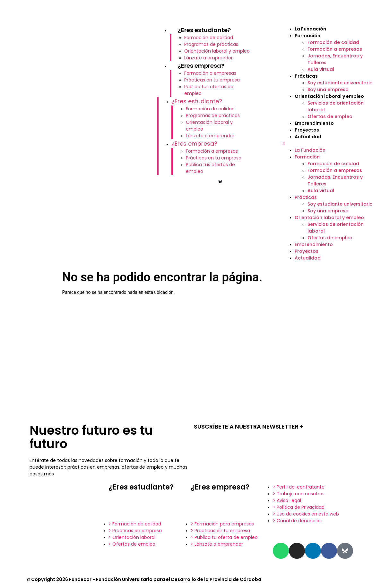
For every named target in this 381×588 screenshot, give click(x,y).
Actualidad (308, 137)
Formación (307, 36)
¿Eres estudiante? (204, 30)
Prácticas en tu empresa (212, 80)
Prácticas (306, 76)
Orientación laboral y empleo (217, 51)
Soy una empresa (328, 89)
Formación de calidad (209, 38)
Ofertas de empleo (330, 116)
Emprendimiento (314, 123)
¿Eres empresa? (201, 66)
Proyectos (307, 130)
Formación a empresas (210, 73)
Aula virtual (321, 69)
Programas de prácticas (211, 44)
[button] (328, 144)
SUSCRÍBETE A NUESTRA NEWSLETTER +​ (249, 426)
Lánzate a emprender (208, 58)
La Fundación (310, 29)
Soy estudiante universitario (340, 83)
